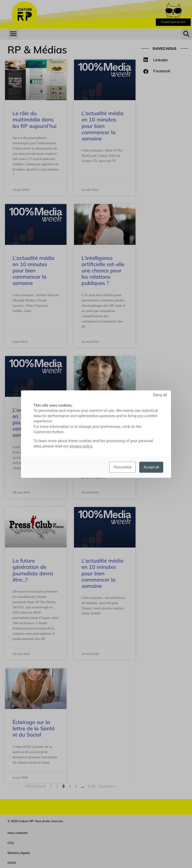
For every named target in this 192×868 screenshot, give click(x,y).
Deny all (160, 395)
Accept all (151, 467)
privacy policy (81, 446)
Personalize (123, 467)
